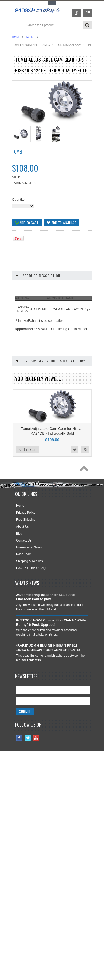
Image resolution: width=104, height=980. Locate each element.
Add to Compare (85, 477)
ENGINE (30, 37)
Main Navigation (17, 26)
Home (16, 37)
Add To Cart (28, 477)
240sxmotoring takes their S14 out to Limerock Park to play (45, 625)
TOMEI (17, 152)
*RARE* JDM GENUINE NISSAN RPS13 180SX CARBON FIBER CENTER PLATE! (48, 675)
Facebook (19, 766)
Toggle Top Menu (52, 3)
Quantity (18, 200)
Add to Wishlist (75, 477)
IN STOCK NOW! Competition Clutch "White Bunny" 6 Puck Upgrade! (51, 650)
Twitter (28, 766)
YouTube (36, 766)
